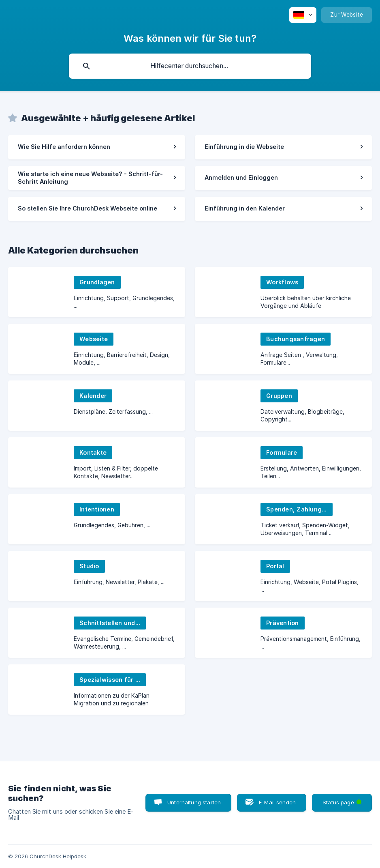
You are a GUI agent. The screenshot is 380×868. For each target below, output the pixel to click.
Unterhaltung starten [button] (194, 802)
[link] (97, 147)
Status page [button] (343, 800)
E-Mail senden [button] (277, 802)
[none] (303, 15)
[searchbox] (190, 66)
